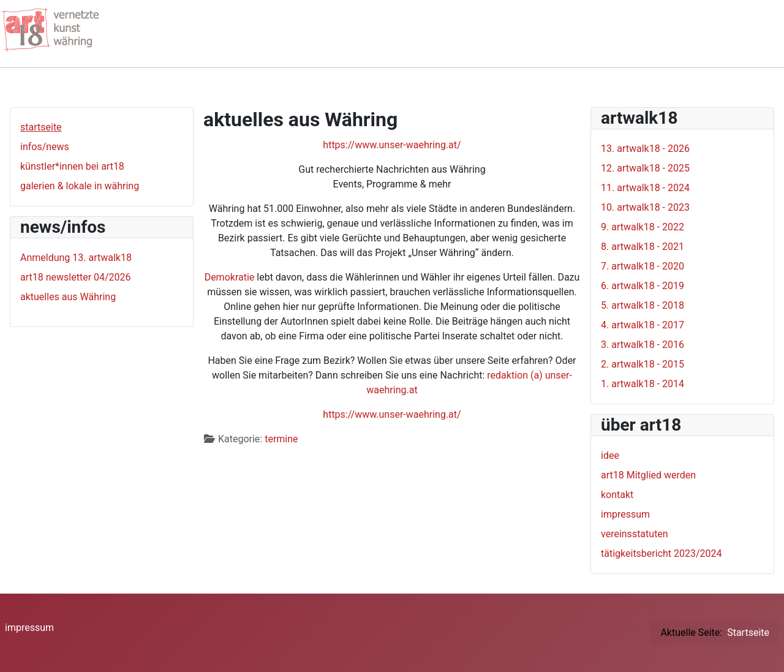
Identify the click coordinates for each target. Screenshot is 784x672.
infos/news (45, 147)
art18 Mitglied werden (648, 475)
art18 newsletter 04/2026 (76, 277)
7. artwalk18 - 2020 (643, 266)
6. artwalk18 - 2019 (643, 286)
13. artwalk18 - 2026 (645, 149)
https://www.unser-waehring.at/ (392, 145)
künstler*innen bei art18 (72, 166)
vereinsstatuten (635, 534)
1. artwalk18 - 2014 (643, 384)
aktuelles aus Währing (68, 297)
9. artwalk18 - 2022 (643, 227)
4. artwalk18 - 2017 (643, 325)
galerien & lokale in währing (80, 186)
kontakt (617, 495)
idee (610, 455)
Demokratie (230, 277)
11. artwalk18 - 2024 (645, 188)
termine (281, 439)
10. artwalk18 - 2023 (645, 207)
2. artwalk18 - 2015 (643, 364)
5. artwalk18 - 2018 (643, 305)
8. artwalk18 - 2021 (643, 247)
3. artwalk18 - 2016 (643, 345)
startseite (41, 127)
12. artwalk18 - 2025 (645, 168)
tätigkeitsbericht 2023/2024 (661, 553)
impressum (625, 514)
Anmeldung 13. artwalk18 (76, 258)
